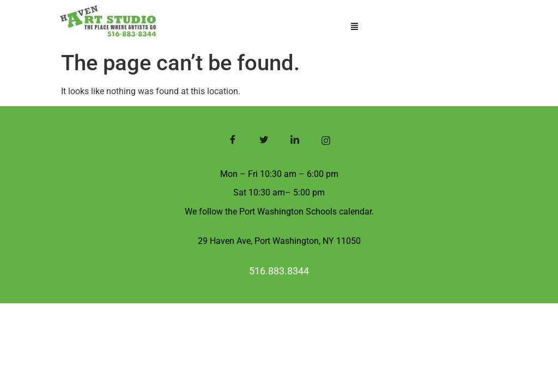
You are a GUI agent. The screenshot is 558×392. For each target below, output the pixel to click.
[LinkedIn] (295, 142)
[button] (354, 27)
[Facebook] (232, 142)
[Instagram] (326, 142)
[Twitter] (263, 142)
